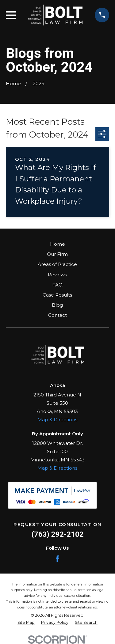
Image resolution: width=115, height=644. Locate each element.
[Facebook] (57, 559)
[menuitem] (26, 623)
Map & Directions (57, 420)
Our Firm (57, 254)
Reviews (57, 275)
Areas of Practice (57, 264)
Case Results (57, 295)
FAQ (57, 285)
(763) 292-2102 (58, 534)
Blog (57, 305)
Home (57, 244)
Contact (57, 315)
